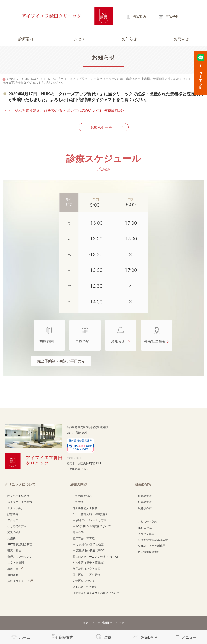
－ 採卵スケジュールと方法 (89, 520)
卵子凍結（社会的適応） (88, 569)
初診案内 (139, 17)
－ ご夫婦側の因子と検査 (88, 544)
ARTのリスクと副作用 (152, 546)
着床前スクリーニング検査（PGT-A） (96, 557)
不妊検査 (78, 502)
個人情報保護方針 (149, 552)
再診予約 (172, 17)
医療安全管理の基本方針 (153, 540)
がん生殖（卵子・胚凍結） (89, 563)
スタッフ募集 (146, 534)
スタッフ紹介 (16, 508)
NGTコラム (145, 528)
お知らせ (129, 39)
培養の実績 (145, 502)
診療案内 (26, 39)
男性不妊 (78, 532)
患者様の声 (147, 508)
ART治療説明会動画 (20, 544)
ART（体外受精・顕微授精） (91, 514)
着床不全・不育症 (84, 539)
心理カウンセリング (20, 557)
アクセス (78, 39)
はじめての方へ (17, 526)
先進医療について (84, 581)
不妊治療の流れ (82, 496)
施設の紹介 (14, 532)
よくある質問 (16, 563)
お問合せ (181, 39)
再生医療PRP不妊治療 (86, 575)
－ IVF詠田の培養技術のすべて (92, 526)
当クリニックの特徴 (21, 502)
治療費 (11, 539)
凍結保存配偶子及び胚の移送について (96, 593)
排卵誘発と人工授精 (85, 508)
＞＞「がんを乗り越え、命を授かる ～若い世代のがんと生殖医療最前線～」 (66, 110)
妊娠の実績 (145, 496)
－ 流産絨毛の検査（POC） (90, 550)
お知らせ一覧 (101, 127)
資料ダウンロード (21, 581)
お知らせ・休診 (147, 522)
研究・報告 (14, 550)
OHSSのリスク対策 (85, 587)
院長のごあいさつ (18, 496)
